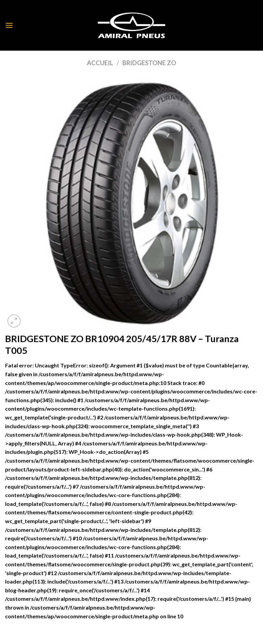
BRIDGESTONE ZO (149, 63)
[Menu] (9, 25)
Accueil (100, 63)
